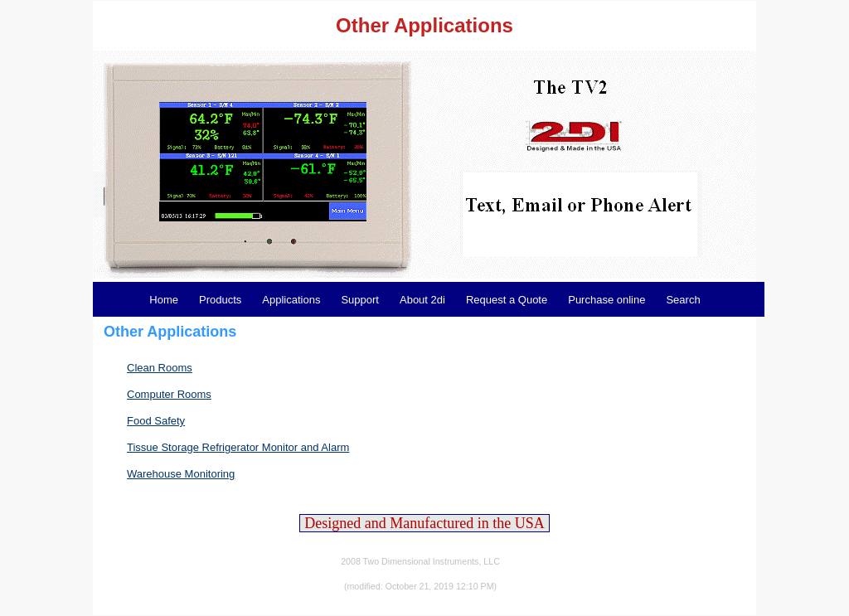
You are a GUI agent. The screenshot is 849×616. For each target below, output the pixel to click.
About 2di (422, 300)
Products (220, 300)
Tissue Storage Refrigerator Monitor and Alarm (238, 447)
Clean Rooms (160, 368)
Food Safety (156, 421)
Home (164, 300)
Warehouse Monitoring (181, 474)
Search (683, 300)
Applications (291, 300)
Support (360, 300)
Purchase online (606, 300)
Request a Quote (507, 300)
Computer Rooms (169, 394)
